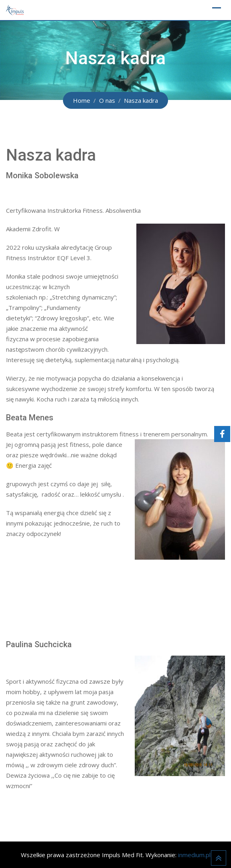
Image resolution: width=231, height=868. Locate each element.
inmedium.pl (194, 855)
